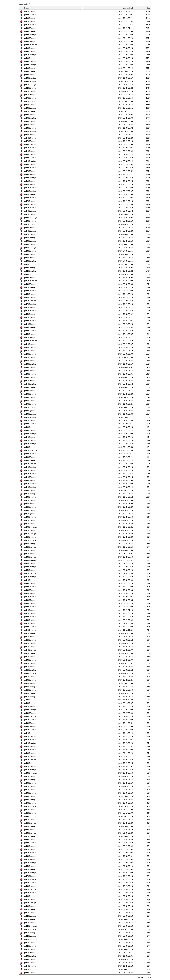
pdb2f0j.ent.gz (30, 936)
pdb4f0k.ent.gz (30, 460)
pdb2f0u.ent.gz (30, 883)
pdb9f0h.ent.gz (30, 374)
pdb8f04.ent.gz (30, 600)
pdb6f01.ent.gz (30, 371)
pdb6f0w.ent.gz (30, 527)
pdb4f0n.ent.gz (30, 959)
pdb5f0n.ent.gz (30, 294)
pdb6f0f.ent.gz (30, 816)
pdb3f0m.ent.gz (31, 763)
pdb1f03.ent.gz (30, 953)
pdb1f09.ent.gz (30, 813)
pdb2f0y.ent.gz (30, 417)
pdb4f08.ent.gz (30, 484)
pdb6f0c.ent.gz (30, 387)
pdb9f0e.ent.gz (30, 793)
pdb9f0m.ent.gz (31, 218)
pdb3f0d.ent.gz (30, 148)
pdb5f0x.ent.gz (30, 178)
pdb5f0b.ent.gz (30, 866)
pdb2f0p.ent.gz (30, 943)
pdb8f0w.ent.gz (30, 773)
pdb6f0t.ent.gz (30, 427)
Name (26, 8)
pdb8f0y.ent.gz (30, 726)
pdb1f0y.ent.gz (30, 467)
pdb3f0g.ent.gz (30, 354)
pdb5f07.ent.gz (30, 593)
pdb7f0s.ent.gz (30, 384)
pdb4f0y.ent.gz (30, 487)
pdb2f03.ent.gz (30, 234)
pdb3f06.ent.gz (30, 420)
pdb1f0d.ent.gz (30, 507)
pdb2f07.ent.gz (30, 637)
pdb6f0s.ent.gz (30, 800)
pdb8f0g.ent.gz (30, 121)
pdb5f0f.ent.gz (30, 833)
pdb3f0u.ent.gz (30, 846)
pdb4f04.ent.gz (30, 138)
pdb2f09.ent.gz (30, 88)
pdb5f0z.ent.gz (30, 364)
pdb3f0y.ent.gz (30, 131)
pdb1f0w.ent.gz (30, 929)
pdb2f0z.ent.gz (30, 653)
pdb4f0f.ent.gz (30, 716)
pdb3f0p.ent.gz (30, 623)
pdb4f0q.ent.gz (30, 151)
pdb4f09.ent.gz (30, 720)
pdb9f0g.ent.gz (30, 454)
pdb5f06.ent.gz (30, 214)
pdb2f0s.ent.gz (30, 919)
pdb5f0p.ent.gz (30, 334)
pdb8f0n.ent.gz (30, 517)
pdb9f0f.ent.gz (30, 447)
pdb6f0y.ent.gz (30, 81)
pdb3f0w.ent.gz (30, 879)
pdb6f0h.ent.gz (30, 630)
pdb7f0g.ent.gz (30, 91)
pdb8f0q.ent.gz (30, 244)
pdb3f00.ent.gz (30, 677)
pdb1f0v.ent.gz (30, 494)
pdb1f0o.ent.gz (30, 640)
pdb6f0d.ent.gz (30, 803)
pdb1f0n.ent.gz (30, 537)
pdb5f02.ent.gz (30, 391)
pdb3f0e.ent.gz (30, 597)
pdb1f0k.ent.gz (30, 444)
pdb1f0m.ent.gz (31, 969)
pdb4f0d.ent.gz (30, 397)
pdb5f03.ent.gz (30, 278)
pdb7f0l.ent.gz (30, 101)
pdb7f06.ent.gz (30, 643)
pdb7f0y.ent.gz (30, 697)
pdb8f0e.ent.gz (30, 41)
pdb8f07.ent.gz (30, 480)
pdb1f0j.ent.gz (30, 407)
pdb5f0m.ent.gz (31, 341)
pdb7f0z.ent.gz (30, 770)
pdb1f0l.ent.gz (30, 224)
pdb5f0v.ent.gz (30, 78)
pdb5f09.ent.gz (30, 184)
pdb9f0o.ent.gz (30, 198)
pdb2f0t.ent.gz (30, 889)
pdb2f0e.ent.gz (30, 913)
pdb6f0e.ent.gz (30, 753)
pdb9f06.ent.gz (30, 660)
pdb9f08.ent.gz (30, 700)
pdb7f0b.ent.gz (30, 776)
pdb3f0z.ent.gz (30, 693)
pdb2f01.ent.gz (30, 554)
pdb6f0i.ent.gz (30, 68)
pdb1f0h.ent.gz (30, 524)
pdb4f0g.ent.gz (30, 796)
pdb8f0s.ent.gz (30, 261)
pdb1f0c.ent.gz (30, 670)
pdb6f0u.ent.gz (30, 48)
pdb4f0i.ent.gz (30, 231)
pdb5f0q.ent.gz (30, 563)
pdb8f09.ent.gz (30, 424)
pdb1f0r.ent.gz (30, 733)
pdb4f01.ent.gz (30, 324)
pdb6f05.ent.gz (30, 38)
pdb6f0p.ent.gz (30, 321)
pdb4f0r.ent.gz (30, 580)
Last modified (128, 8)
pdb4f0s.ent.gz (30, 577)
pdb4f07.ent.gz (30, 135)
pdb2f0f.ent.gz (30, 896)
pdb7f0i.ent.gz (30, 440)
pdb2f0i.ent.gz (30, 903)
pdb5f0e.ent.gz (30, 128)
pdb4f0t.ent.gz (30, 650)
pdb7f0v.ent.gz (30, 304)
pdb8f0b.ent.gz (30, 886)
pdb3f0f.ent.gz (30, 573)
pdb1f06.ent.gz (30, 470)
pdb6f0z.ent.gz (30, 71)
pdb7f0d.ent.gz (30, 11)
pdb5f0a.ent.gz (30, 168)
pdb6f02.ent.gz (30, 174)
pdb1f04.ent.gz (30, 25)
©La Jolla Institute (144, 977)
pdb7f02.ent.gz (30, 337)
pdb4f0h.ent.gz (30, 474)
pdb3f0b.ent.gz (30, 849)
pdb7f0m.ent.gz (31, 450)
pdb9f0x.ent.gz (30, 268)
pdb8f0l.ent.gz (30, 108)
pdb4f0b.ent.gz (30, 311)
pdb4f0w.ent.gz (30, 673)
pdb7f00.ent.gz (30, 141)
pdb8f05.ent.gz (30, 504)
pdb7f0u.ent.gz (30, 500)
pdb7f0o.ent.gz (30, 750)
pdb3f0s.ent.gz (30, 869)
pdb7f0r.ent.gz (30, 85)
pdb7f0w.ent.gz (30, 540)
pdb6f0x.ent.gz (30, 118)
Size (148, 8)
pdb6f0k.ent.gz (30, 31)
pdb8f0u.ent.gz (30, 430)
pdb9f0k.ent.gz (30, 434)
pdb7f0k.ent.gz (30, 873)
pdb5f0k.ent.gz (30, 35)
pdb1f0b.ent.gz (30, 810)
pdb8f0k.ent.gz (30, 238)
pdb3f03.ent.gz (30, 381)
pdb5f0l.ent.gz (30, 347)
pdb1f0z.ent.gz (30, 111)
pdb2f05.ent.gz (30, 21)
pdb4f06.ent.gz (30, 377)
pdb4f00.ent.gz (30, 603)
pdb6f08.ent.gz (30, 331)
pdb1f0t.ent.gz (30, 823)
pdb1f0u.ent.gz (30, 820)
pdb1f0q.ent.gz (30, 657)
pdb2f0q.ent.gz (30, 923)
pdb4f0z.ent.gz (30, 161)
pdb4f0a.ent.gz (30, 610)
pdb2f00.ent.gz (30, 351)
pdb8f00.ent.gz (30, 723)
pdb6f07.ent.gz (30, 254)
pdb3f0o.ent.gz (30, 620)
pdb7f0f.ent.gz (30, 760)
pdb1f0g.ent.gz (30, 514)
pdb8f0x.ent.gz (30, 327)
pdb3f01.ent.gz (30, 683)
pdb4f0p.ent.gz (30, 164)
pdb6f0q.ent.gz (30, 291)
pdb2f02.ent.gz (30, 457)
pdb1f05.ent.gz (30, 477)
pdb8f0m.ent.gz (31, 274)
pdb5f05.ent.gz (30, 158)
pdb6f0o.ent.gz (30, 583)
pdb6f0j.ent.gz (30, 61)
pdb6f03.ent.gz (30, 228)
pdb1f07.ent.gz (30, 208)
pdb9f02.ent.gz (30, 75)
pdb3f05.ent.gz (30, 680)
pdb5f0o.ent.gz (30, 297)
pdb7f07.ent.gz (30, 706)
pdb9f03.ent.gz (30, 746)
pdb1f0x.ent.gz (30, 287)
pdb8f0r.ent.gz (30, 248)
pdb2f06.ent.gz (30, 730)
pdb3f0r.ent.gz (30, 264)
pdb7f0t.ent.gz (30, 301)
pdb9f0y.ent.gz (30, 191)
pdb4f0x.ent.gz (30, 55)
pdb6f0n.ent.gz (30, 51)
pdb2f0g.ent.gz (30, 906)
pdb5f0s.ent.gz (30, 567)
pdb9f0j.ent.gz (30, 204)
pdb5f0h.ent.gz (30, 840)
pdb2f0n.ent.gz (30, 893)
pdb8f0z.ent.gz (30, 956)
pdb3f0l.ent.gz (30, 736)
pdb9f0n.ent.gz (30, 221)
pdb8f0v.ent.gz (30, 710)
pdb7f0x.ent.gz (30, 633)
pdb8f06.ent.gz (30, 510)
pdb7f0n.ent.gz (30, 966)
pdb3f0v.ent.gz (30, 859)
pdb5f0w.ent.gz (30, 806)
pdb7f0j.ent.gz (30, 211)
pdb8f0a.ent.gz (30, 125)
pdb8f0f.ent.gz (30, 557)
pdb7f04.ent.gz (30, 307)
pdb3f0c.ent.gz (30, 826)
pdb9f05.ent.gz (30, 15)
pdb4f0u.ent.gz (30, 344)
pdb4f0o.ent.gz (30, 963)
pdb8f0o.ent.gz (30, 105)
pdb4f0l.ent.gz (30, 154)
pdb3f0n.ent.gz (30, 188)
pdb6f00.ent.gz (30, 490)
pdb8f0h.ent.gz (30, 497)
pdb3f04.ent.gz (30, 667)
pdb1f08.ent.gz (30, 756)
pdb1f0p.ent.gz (30, 740)
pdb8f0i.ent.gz (30, 144)
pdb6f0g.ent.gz (30, 411)
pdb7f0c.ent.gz (30, 780)
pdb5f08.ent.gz (30, 843)
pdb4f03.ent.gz (30, 258)
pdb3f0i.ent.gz (30, 766)
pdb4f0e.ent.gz (30, 401)
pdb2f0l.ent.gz (30, 916)
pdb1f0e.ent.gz (30, 530)
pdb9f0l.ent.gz (30, 414)
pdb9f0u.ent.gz (30, 357)
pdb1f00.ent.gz (30, 790)
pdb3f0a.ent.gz (30, 856)
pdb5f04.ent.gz (30, 830)
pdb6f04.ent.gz (30, 607)
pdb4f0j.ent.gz (30, 437)
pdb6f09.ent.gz (30, 98)
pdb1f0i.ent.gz (30, 534)
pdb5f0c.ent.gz (30, 836)
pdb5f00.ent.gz (30, 627)
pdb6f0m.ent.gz (31, 45)
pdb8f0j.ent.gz (30, 241)
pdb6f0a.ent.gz (30, 181)
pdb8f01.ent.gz (30, 617)
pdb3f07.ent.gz (30, 284)
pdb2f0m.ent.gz (31, 939)
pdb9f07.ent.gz (30, 28)
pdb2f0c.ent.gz (30, 560)
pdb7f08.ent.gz (30, 95)
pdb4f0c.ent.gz (30, 544)
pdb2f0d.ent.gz (30, 946)
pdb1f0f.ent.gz (30, 547)
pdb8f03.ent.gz (30, 590)
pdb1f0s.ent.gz (30, 743)
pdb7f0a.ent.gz (30, 786)
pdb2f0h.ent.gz (30, 949)
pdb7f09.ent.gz (30, 520)
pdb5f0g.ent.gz (30, 570)
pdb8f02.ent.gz (30, 713)
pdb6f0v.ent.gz (30, 65)
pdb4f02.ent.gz (30, 361)
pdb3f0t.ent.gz (30, 464)
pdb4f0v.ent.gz (30, 687)
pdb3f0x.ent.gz (30, 863)
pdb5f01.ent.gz (30, 587)
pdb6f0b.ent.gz (30, 404)
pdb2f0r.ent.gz (30, 703)
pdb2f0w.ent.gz (30, 926)
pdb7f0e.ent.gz (30, 201)
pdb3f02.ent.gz (30, 394)
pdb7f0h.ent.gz (30, 647)
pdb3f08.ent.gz (30, 783)
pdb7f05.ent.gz (30, 171)
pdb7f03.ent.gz (30, 317)
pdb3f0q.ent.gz (30, 853)
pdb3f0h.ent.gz (30, 613)
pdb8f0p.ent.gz (30, 251)
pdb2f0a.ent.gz (30, 663)
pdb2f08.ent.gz (30, 550)
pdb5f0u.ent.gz (30, 973)
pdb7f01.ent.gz (30, 876)
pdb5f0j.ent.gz (30, 314)
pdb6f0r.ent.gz (30, 58)
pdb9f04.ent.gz (30, 115)
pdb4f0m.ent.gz (31, 281)
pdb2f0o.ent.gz (30, 899)
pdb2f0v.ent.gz (30, 933)
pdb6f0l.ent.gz (30, 18)
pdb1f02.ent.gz (30, 690)
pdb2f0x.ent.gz (30, 271)
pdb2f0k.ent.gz (30, 909)
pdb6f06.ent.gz (30, 367)
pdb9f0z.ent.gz (30, 194)
